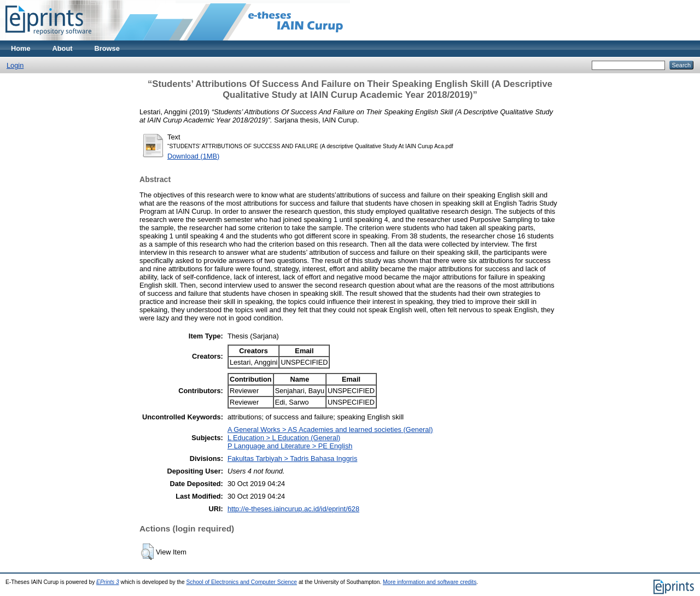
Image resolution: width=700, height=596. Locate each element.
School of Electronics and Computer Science (242, 582)
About (63, 48)
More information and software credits (430, 582)
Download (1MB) (193, 156)
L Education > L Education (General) (284, 438)
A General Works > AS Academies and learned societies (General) (330, 430)
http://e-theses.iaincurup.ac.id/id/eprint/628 (293, 509)
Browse (107, 48)
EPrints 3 (108, 582)
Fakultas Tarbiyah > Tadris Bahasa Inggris (292, 458)
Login (15, 65)
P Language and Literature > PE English (290, 446)
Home (21, 48)
